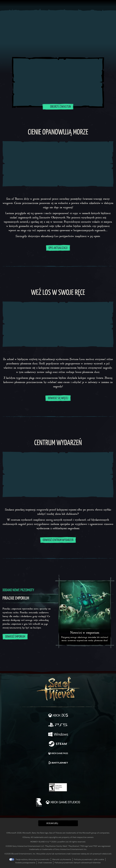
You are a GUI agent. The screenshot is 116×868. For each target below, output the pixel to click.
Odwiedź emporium (15, 637)
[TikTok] (74, 774)
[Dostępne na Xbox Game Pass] (58, 754)
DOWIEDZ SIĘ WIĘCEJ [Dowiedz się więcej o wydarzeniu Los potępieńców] (58, 398)
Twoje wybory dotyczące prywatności (33, 859)
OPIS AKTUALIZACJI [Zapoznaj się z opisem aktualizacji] (58, 248)
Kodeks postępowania (25, 863)
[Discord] (67, 774)
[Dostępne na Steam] (58, 744)
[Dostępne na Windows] (58, 735)
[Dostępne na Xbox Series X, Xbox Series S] (58, 716)
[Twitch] (48, 774)
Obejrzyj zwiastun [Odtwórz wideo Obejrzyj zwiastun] (58, 107)
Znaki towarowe (45, 863)
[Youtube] (58, 774)
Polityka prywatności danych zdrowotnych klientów (78, 863)
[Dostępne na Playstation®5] (58, 725)
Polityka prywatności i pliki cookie (89, 859)
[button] (58, 823)
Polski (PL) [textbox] (52, 823)
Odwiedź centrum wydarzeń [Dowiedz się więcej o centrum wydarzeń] (58, 540)
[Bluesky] (80, 774)
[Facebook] (35, 774)
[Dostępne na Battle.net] (58, 763)
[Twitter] (41, 774)
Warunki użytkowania (62, 859)
